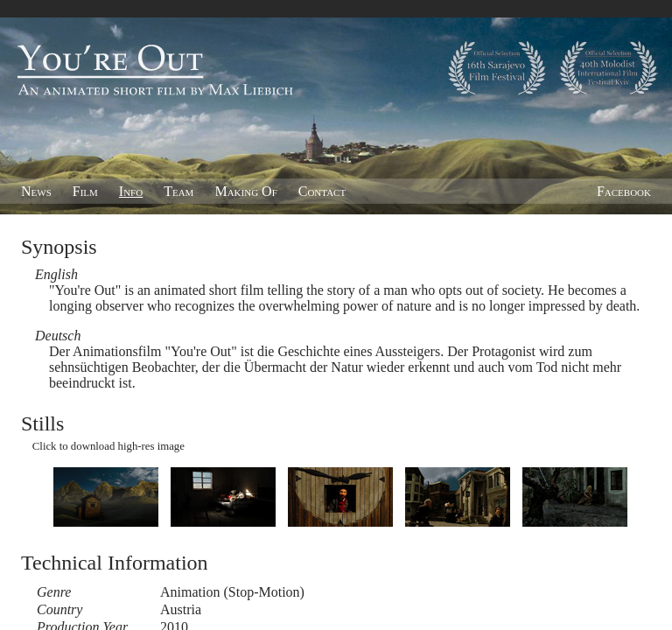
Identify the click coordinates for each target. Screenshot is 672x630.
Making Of (245, 191)
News (36, 191)
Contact (322, 191)
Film (85, 191)
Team (178, 191)
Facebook (624, 191)
